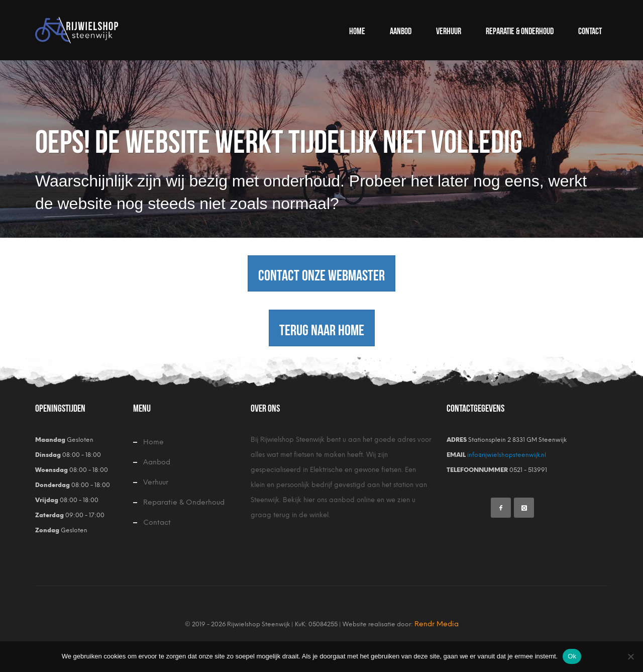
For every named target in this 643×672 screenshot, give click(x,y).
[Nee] (630, 656)
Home (153, 442)
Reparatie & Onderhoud (184, 502)
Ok (572, 656)
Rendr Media (437, 624)
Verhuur (156, 482)
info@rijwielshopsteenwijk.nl (506, 455)
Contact (157, 522)
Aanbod (157, 462)
